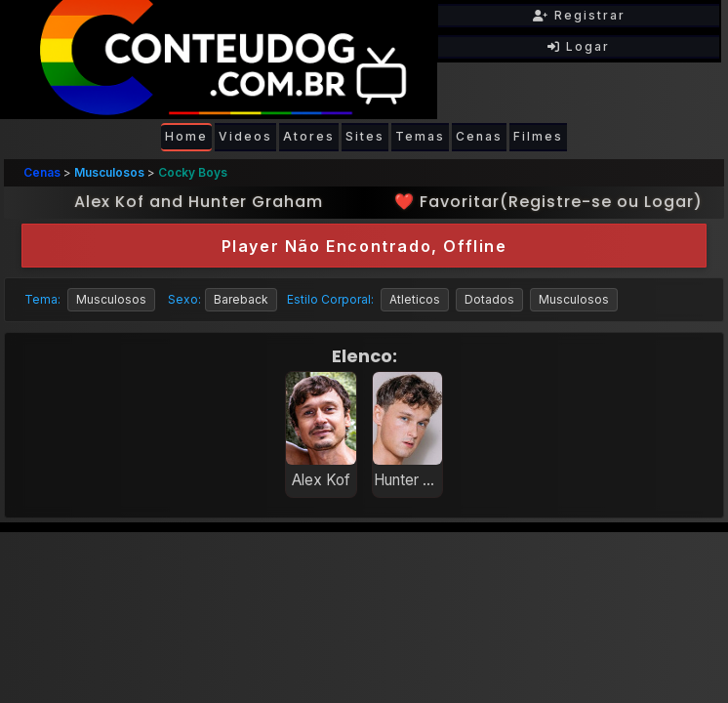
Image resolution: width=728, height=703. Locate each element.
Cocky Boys (193, 172)
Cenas (479, 136)
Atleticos (415, 299)
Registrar (579, 15)
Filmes (538, 136)
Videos (245, 136)
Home (186, 136)
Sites (365, 136)
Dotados (489, 299)
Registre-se (560, 202)
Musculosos (109, 172)
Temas (420, 136)
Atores (309, 136)
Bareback (241, 299)
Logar (579, 46)
